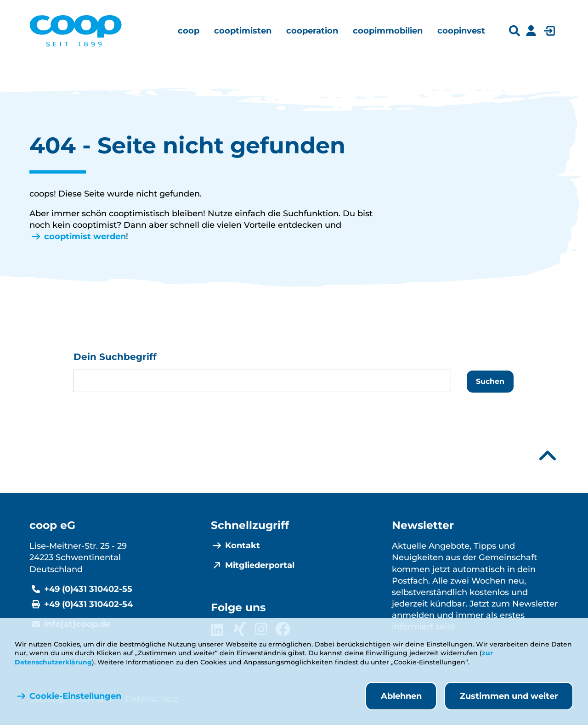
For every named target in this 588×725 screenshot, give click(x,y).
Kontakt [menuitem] (243, 545)
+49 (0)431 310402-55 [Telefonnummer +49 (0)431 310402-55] (88, 589)
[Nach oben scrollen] (548, 456)
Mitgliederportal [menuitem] (260, 565)
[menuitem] (189, 31)
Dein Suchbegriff (115, 357)
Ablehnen (401, 696)
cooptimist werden (85, 236)
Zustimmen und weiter (509, 696)
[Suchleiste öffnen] (514, 31)
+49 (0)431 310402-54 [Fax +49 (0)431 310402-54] (88, 604)
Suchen (490, 381)
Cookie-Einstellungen (75, 696)
